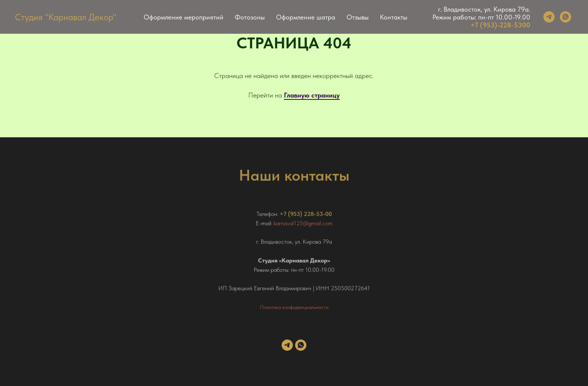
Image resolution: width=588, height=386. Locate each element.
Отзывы (358, 17)
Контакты (394, 17)
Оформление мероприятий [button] (184, 17)
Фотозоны (250, 17)
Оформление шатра (306, 17)
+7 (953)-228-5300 (500, 25)
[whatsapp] (565, 17)
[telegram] (549, 17)
